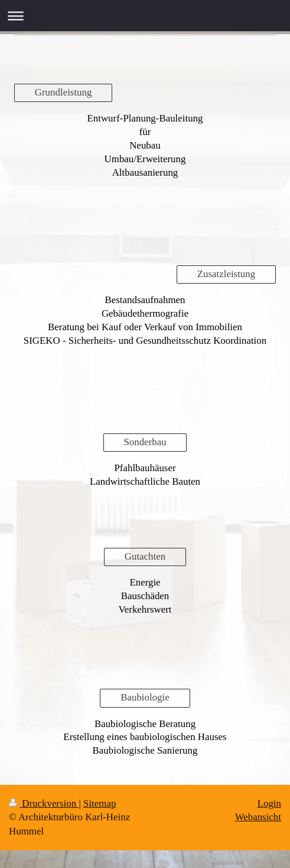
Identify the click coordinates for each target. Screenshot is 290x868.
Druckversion (44, 803)
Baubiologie (145, 697)
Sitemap (100, 803)
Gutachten (145, 556)
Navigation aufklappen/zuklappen (145, 16)
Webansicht (258, 817)
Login (269, 803)
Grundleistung (63, 92)
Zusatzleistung (227, 274)
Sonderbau (145, 442)
